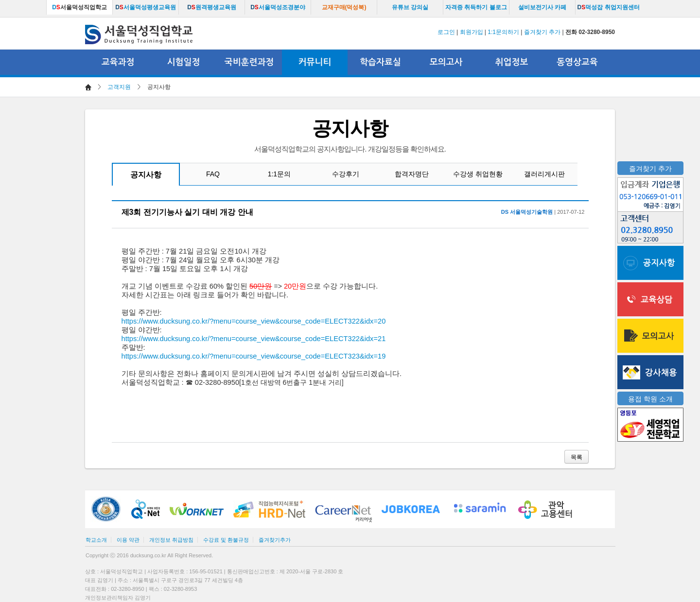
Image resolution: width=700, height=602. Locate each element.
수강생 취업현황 (478, 174)
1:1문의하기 (503, 32)
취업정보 (512, 62)
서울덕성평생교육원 (146, 7)
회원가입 (472, 32)
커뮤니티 (315, 62)
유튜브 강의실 (410, 7)
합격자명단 (412, 174)
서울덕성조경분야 (278, 7)
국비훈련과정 (249, 62)
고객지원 (119, 87)
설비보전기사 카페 (542, 7)
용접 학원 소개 (650, 399)
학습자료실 (380, 62)
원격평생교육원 (212, 7)
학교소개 (96, 540)
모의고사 (446, 62)
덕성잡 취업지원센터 (608, 7)
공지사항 (146, 175)
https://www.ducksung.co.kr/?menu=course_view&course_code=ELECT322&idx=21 (254, 339)
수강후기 (346, 174)
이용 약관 (128, 540)
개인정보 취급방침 (171, 540)
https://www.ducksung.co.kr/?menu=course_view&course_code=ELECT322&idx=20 (254, 321)
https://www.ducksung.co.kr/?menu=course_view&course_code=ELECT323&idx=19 (254, 356)
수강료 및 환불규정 (226, 540)
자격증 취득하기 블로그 (476, 7)
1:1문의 (279, 174)
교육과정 (118, 62)
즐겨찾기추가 (275, 540)
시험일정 (184, 62)
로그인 (446, 32)
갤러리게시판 (544, 174)
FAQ (213, 174)
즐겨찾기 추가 (542, 32)
